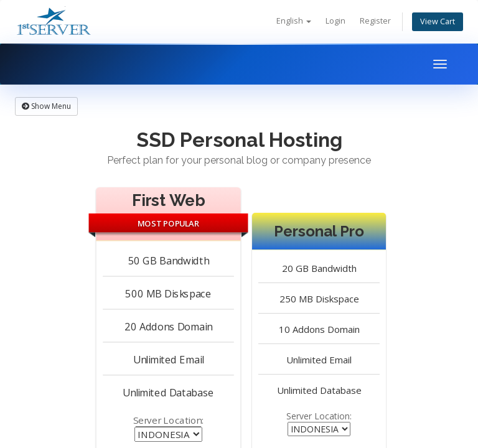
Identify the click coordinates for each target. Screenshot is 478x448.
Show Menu (46, 106)
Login (335, 21)
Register (375, 21)
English (294, 21)
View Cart (438, 21)
